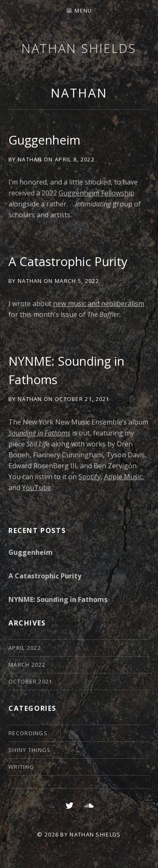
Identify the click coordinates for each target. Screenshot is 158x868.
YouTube (36, 488)
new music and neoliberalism (99, 303)
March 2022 (27, 665)
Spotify (90, 477)
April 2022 (25, 648)
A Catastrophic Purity (68, 261)
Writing (21, 767)
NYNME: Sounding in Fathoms (58, 599)
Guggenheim (44, 140)
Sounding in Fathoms (39, 433)
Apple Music (123, 477)
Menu (83, 11)
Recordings (28, 733)
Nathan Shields (79, 48)
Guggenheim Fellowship (96, 193)
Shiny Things (30, 750)
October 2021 (31, 681)
